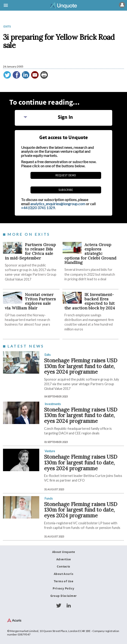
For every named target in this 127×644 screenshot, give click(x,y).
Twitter (59, 606)
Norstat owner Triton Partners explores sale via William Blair (30, 301)
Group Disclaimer (64, 596)
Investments (53, 404)
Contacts (63, 567)
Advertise (63, 559)
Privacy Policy (63, 589)
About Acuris (63, 574)
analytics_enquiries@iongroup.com (58, 204)
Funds (49, 498)
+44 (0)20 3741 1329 (38, 208)
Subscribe (66, 190)
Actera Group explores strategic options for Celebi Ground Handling (90, 253)
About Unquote (64, 552)
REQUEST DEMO (66, 175)
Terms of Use (63, 581)
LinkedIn (69, 606)
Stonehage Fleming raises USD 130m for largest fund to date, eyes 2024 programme (81, 366)
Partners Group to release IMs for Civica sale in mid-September (30, 251)
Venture (50, 451)
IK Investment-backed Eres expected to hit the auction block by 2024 (90, 301)
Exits (7, 26)
